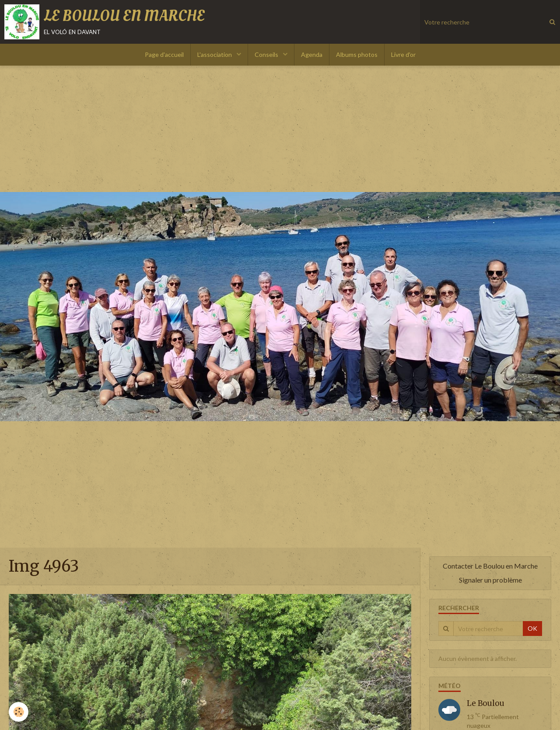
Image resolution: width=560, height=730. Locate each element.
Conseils (267, 54)
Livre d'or (403, 54)
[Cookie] (19, 712)
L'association (215, 54)
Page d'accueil (164, 54)
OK (532, 628)
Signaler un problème (490, 580)
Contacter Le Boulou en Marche (490, 566)
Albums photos (357, 54)
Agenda (312, 54)
